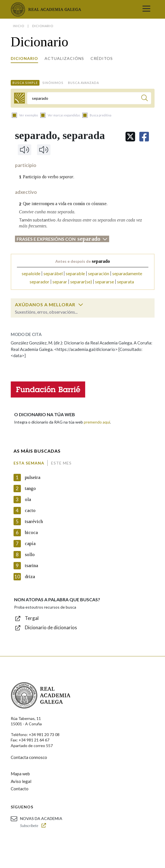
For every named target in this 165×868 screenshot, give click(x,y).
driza (30, 577)
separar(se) (81, 282)
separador (39, 282)
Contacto (20, 789)
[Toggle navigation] (146, 9)
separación (99, 273)
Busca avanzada (83, 83)
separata (126, 282)
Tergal (32, 618)
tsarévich (34, 521)
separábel (53, 273)
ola (28, 499)
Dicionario (24, 58)
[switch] (81, 305)
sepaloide (31, 273)
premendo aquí (97, 422)
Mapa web (20, 774)
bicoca (31, 532)
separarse (104, 282)
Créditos (102, 58)
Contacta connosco (29, 757)
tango (30, 488)
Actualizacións (64, 58)
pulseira (33, 477)
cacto (30, 510)
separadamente (127, 273)
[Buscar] (145, 99)
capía (30, 543)
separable (75, 273)
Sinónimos (53, 83)
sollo (30, 555)
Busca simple (25, 83)
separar (60, 282)
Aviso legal (21, 781)
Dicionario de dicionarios (51, 627)
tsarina (31, 566)
